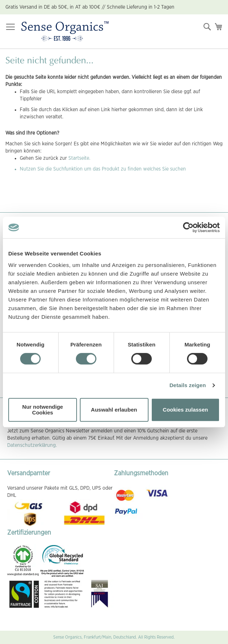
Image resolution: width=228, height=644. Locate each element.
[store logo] (65, 32)
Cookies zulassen (186, 410)
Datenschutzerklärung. (32, 445)
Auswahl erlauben (114, 410)
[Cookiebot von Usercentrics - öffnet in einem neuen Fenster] (188, 227)
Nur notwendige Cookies (43, 410)
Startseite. (79, 158)
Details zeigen (188, 385)
